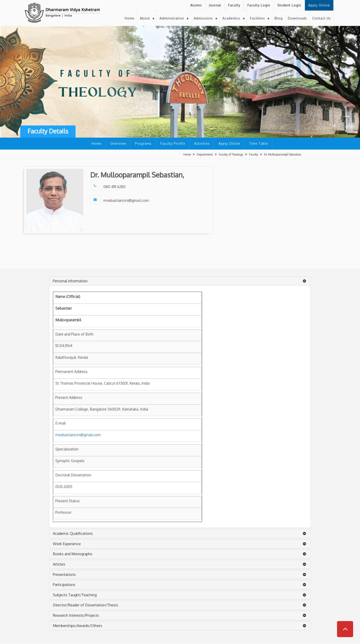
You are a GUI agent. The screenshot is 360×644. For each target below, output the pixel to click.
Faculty (254, 154)
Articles (59, 564)
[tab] (180, 281)
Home (130, 18)
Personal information (70, 281)
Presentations (64, 575)
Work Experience (67, 544)
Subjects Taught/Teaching (75, 595)
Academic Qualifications (73, 533)
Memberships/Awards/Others (77, 626)
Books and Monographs (73, 554)
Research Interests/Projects (76, 615)
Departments (205, 154)
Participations (64, 585)
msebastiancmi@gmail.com (78, 435)
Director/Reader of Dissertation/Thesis (85, 605)
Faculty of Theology (231, 154)
